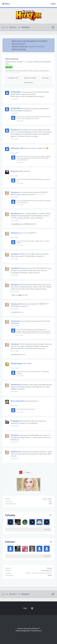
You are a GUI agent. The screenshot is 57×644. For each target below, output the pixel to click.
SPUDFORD (15, 92)
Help (25, 608)
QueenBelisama (16, 224)
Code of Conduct (37, 46)
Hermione (15, 192)
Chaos (13, 295)
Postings (46, 78)
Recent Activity (30, 78)
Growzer (14, 312)
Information (29, 82)
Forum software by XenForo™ (28, 628)
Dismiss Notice (53, 41)
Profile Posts (13, 78)
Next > (29, 472)
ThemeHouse (36, 631)
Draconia (14, 171)
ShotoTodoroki (17, 401)
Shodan (14, 130)
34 (51, 542)
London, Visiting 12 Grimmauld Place (39, 573)
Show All (47, 529)
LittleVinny (28, 224)
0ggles (20, 295)
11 (51, 515)
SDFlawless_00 (17, 148)
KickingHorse (16, 421)
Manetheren (15, 355)
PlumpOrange (16, 363)
